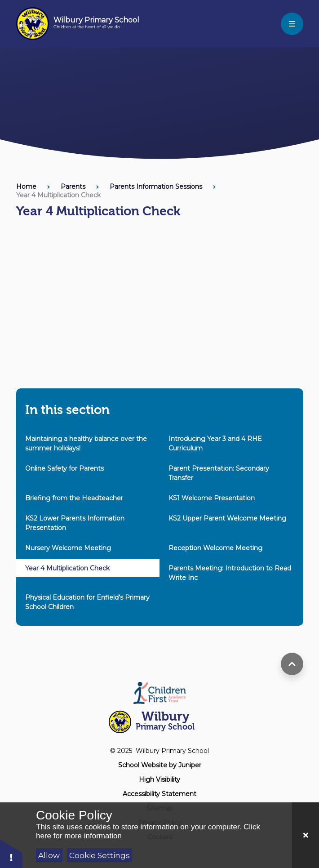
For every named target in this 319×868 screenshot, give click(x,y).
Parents (73, 187)
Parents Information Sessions (156, 187)
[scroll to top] (292, 664)
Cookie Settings (100, 855)
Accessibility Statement (159, 794)
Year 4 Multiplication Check (58, 195)
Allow (49, 855)
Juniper (190, 765)
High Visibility (159, 779)
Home (26, 187)
